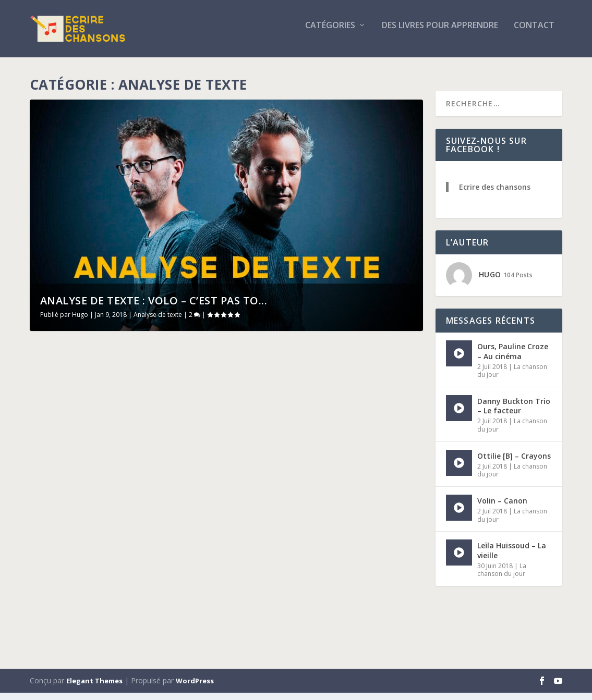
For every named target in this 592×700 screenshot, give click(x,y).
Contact (534, 33)
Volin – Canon (502, 508)
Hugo (80, 322)
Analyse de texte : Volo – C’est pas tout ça (325, 372)
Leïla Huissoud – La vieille (512, 557)
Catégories (330, 33)
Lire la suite (70, 622)
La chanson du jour (502, 577)
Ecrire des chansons (495, 194)
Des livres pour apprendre (440, 33)
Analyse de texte (158, 322)
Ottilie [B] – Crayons (514, 463)
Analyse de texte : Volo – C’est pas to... (154, 308)
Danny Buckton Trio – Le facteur (514, 413)
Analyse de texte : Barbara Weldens (104, 486)
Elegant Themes (94, 688)
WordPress (195, 688)
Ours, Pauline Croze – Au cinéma (513, 358)
